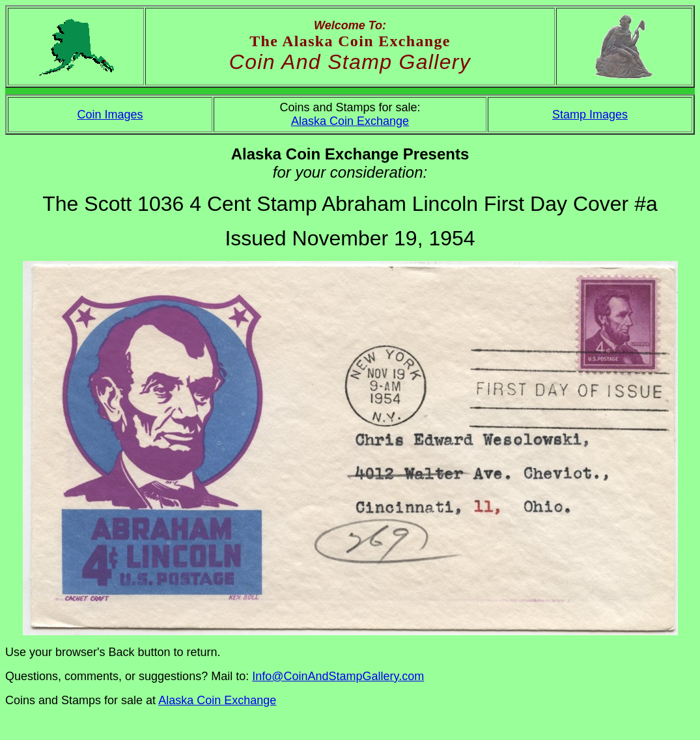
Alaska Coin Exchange (350, 121)
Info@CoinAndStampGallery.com (338, 676)
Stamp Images (590, 115)
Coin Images (110, 115)
